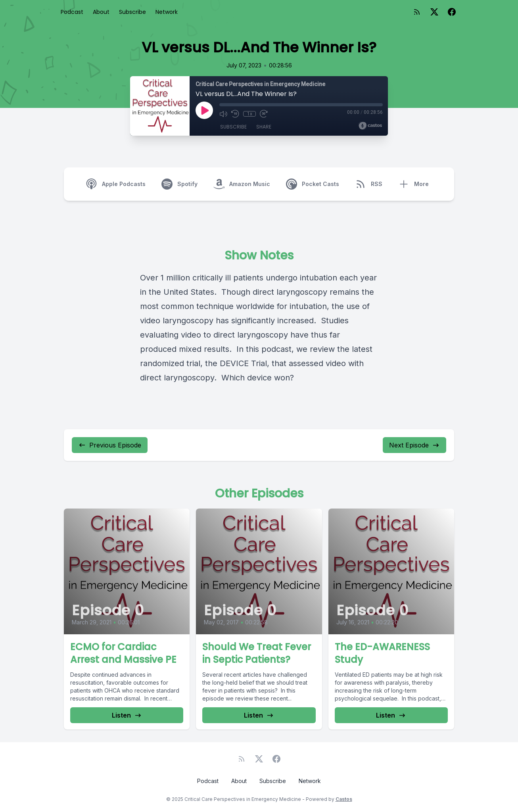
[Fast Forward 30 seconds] (264, 114)
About (101, 12)
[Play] (204, 110)
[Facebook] (452, 12)
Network (167, 12)
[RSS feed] (417, 12)
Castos (344, 799)
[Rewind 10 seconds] (235, 114)
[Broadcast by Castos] (370, 126)
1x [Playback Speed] (250, 114)
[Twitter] (434, 12)
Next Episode (414, 445)
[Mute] (223, 114)
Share (264, 127)
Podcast (72, 12)
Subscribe (132, 12)
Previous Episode (110, 445)
